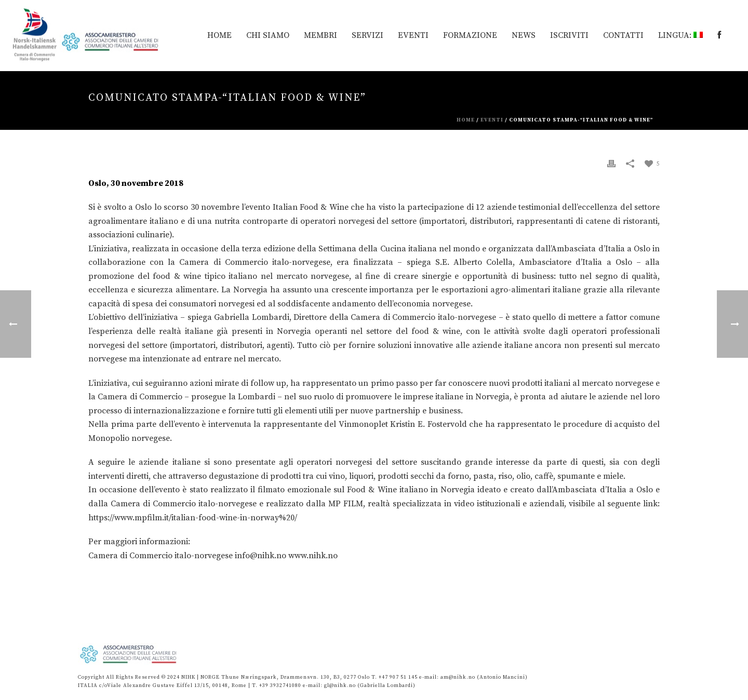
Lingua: (680, 35)
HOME (219, 35)
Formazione (470, 35)
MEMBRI (320, 35)
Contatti (623, 35)
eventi (492, 120)
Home (466, 120)
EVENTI (413, 35)
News (524, 35)
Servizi (368, 35)
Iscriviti (569, 35)
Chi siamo (268, 35)
